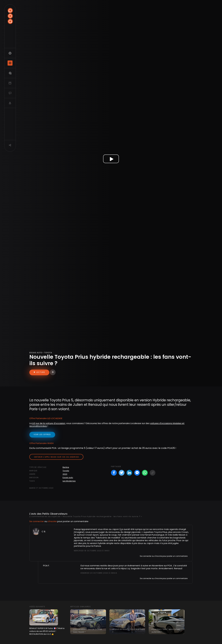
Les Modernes (69, 481)
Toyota (66, 471)
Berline (66, 467)
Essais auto (68, 478)
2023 (65, 474)
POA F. (46, 566)
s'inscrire (52, 521)
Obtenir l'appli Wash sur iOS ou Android (56, 457)
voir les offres (42, 434)
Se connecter (37, 521)
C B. (44, 531)
